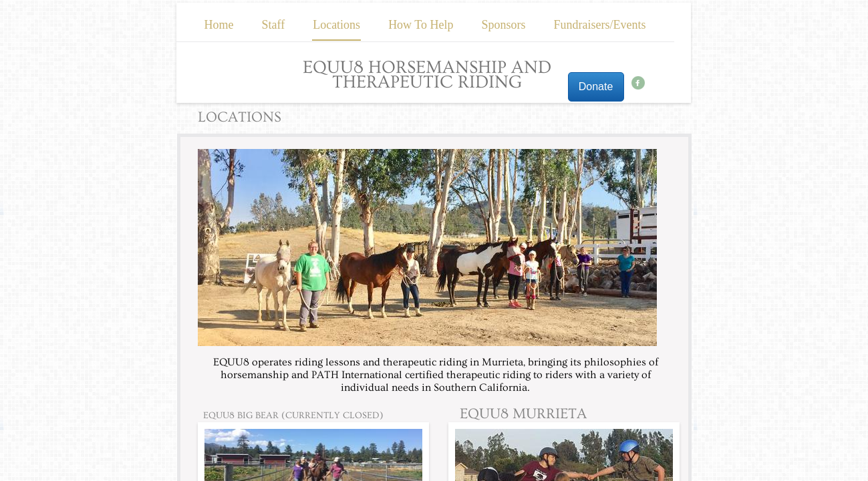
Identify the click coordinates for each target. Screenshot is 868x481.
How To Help (421, 25)
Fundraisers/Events (600, 25)
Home (219, 25)
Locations (336, 25)
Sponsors (504, 25)
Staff (273, 25)
